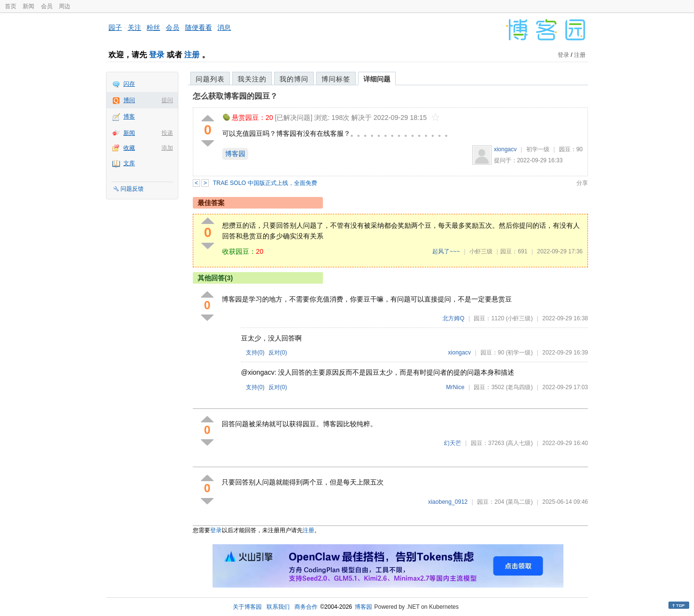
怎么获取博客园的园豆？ (235, 96)
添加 (167, 148)
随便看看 (199, 27)
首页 (11, 6)
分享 (582, 183)
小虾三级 (481, 251)
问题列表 (210, 79)
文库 (129, 163)
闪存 (129, 84)
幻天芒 (453, 443)
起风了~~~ (446, 251)
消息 (224, 27)
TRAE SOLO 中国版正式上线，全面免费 (265, 183)
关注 (134, 27)
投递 (167, 133)
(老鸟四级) (519, 387)
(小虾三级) (519, 318)
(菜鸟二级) (519, 502)
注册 (192, 55)
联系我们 (278, 607)
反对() (278, 353)
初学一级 (538, 149)
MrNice (455, 387)
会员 (47, 6)
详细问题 (377, 79)
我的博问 (294, 79)
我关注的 (252, 79)
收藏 (129, 148)
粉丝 (153, 27)
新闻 (28, 6)
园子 (115, 27)
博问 (129, 100)
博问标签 (336, 79)
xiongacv (505, 149)
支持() (255, 353)
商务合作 (306, 607)
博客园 (235, 154)
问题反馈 (132, 189)
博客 (129, 117)
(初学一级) (519, 353)
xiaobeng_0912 (448, 502)
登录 (157, 55)
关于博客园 (247, 607)
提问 (167, 100)
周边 (65, 6)
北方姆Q (453, 318)
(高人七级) (519, 443)
